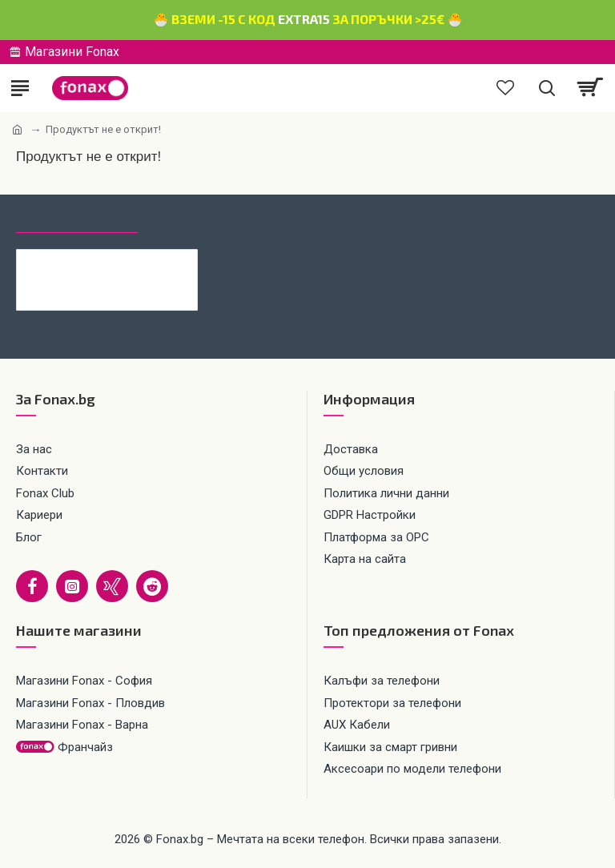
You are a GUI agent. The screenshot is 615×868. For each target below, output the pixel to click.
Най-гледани (195, 218)
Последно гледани (77, 218)
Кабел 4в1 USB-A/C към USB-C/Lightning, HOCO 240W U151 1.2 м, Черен (131, 262)
